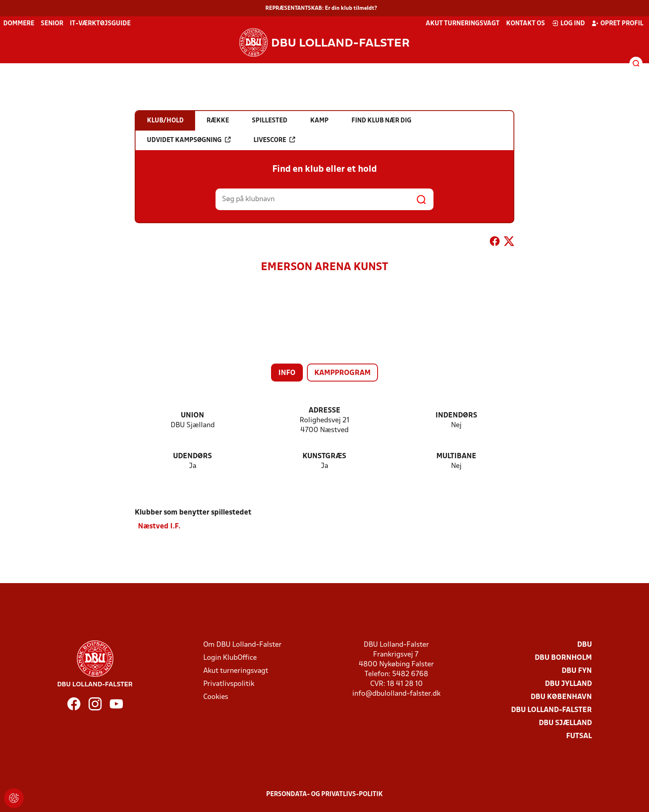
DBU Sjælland (565, 723)
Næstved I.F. (159, 527)
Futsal (579, 736)
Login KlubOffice (230, 658)
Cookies (216, 697)
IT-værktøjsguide (100, 24)
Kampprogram (342, 373)
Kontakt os (526, 24)
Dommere (19, 24)
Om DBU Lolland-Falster (242, 645)
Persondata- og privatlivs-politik (324, 794)
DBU (585, 645)
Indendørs (456, 416)
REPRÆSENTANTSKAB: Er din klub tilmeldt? (321, 8)
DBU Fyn (577, 671)
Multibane (456, 456)
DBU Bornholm (563, 658)
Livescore (274, 140)
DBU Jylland (568, 684)
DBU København (561, 697)
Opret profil (617, 23)
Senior (52, 24)
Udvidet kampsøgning (189, 140)
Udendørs (192, 456)
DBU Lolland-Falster (551, 710)
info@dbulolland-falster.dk (396, 694)
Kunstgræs (324, 456)
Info (287, 373)
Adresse (324, 411)
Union (192, 416)
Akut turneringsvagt (463, 24)
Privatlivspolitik (229, 684)
